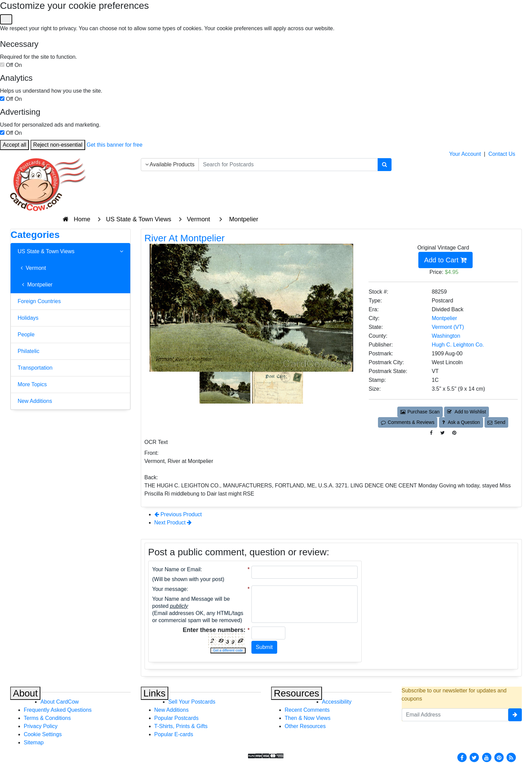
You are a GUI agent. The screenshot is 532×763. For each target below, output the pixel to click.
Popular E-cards (174, 734)
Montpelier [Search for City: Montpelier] (444, 318)
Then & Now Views (308, 718)
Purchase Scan (420, 412)
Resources (297, 693)
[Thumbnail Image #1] (226, 387)
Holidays (28, 318)
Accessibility (337, 702)
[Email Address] (455, 715)
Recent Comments (307, 710)
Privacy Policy (41, 726)
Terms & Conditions (47, 718)
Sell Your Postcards (192, 702)
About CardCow (60, 702)
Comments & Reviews (408, 422)
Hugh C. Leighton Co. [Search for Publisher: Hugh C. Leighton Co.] (458, 345)
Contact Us (502, 154)
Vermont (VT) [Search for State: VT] (448, 327)
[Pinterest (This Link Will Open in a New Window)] (454, 433)
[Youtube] (487, 757)
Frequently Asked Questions (58, 710)
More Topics (32, 384)
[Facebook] (462, 757)
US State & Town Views (70, 252)
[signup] (515, 715)
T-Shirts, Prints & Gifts (181, 726)
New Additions (35, 401)
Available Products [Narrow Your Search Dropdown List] (170, 164)
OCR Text (156, 442)
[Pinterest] (499, 757)
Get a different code (228, 650)
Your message (170, 589)
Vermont (32, 268)
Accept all (14, 145)
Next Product (173, 523)
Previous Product (178, 514)
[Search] (385, 165)
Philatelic (28, 351)
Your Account (465, 154)
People (26, 334)
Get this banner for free (115, 145)
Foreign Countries (39, 301)
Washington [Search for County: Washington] (446, 336)
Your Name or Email (177, 569)
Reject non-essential (58, 145)
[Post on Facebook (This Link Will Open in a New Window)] (431, 433)
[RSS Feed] (511, 757)
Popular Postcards (177, 718)
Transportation (35, 368)
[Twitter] (474, 757)
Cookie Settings (43, 734)
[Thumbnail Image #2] (278, 387)
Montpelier (35, 285)
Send (496, 422)
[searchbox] (288, 165)
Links (155, 693)
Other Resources (305, 726)
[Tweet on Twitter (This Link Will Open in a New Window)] (443, 433)
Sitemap (34, 742)
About (25, 693)
